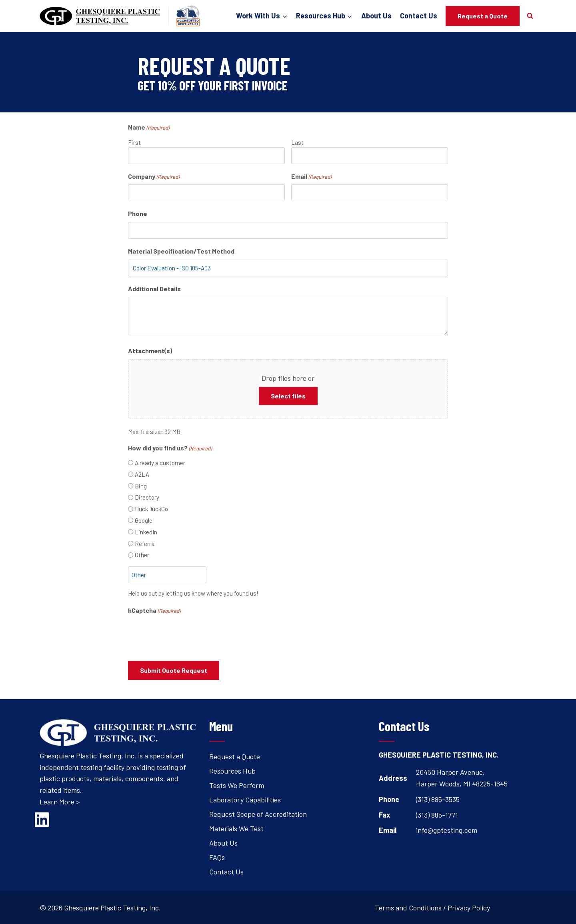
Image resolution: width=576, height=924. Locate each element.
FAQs (217, 856)
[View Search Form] (530, 16)
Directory (147, 497)
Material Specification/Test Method (181, 251)
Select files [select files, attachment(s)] (288, 396)
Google (144, 520)
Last (297, 142)
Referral (145, 544)
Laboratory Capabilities (245, 799)
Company (154, 177)
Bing (141, 486)
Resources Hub (232, 770)
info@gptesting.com (447, 829)
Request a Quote (483, 16)
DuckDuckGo (151, 509)
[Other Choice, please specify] (167, 575)
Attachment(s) (150, 351)
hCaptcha (154, 611)
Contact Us (419, 16)
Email (311, 177)
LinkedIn (146, 532)
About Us (376, 16)
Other (142, 555)
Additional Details (154, 289)
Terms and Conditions (408, 907)
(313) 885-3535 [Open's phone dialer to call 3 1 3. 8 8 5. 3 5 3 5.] (438, 798)
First (134, 142)
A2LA (142, 474)
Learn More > (60, 801)
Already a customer (160, 463)
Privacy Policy (469, 907)
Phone (138, 213)
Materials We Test (236, 828)
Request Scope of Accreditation (258, 813)
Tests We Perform (237, 784)
